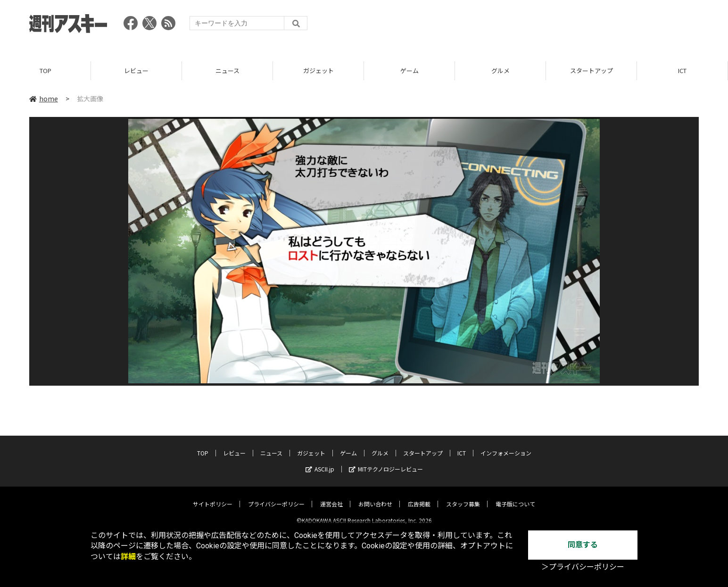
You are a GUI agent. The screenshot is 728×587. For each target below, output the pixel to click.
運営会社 (331, 496)
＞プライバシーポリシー (583, 567)
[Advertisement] (527, 26)
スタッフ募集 (463, 496)
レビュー (136, 70)
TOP (45, 70)
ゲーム (409, 70)
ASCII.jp (320, 461)
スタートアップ (591, 70)
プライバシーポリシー (276, 496)
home (44, 99)
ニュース (227, 70)
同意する (583, 545)
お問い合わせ (375, 496)
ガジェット (318, 70)
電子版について (515, 496)
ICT (682, 70)
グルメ (500, 70)
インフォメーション (506, 445)
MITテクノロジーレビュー (386, 461)
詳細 (128, 557)
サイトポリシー (213, 496)
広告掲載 (419, 496)
